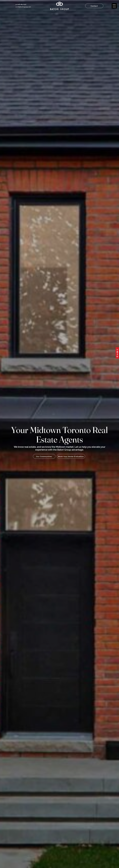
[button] (114, 6)
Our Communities (44, 456)
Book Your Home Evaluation (71, 456)
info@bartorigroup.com (24, 7)
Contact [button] (94, 6)
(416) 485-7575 (22, 4)
